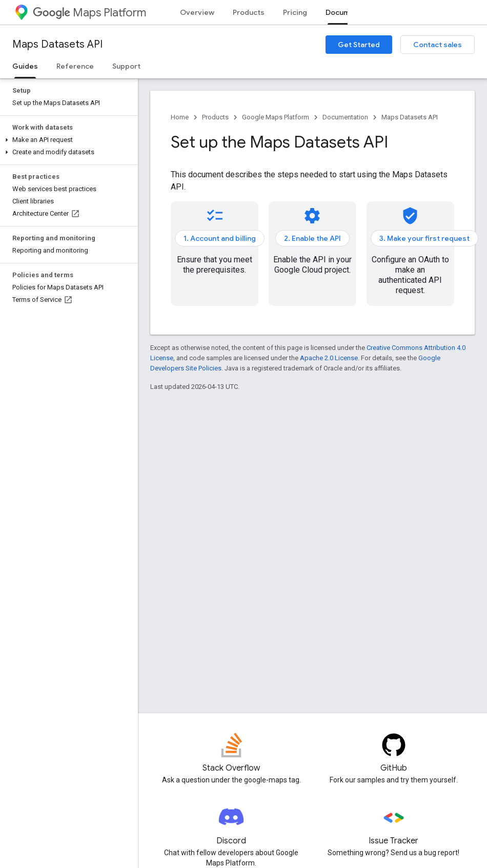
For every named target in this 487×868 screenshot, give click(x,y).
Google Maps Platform (276, 117)
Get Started (359, 45)
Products (249, 12)
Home (180, 117)
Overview (197, 12)
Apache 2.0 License (329, 358)
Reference (75, 66)
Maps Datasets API (57, 44)
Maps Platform (89, 13)
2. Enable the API (312, 238)
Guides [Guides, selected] (25, 66)
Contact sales (438, 45)
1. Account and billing (220, 238)
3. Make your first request (424, 238)
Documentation (345, 117)
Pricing (295, 12)
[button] (67, 140)
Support (126, 66)
